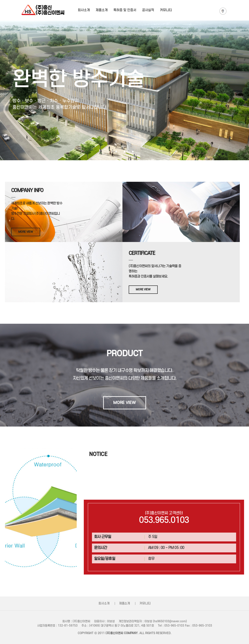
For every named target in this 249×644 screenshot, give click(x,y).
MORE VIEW (26, 232)
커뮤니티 (166, 10)
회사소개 (84, 10)
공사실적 (148, 10)
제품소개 (102, 10)
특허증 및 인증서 (125, 10)
